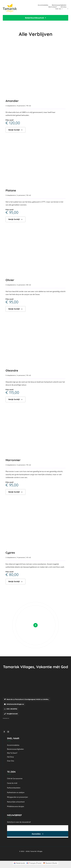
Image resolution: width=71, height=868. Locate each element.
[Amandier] (35, 52)
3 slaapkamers (11, 106)
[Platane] (35, 142)
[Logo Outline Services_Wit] (7, 719)
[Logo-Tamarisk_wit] (14, 681)
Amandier (12, 101)
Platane (11, 190)
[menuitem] (67, 9)
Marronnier (13, 460)
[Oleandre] (35, 322)
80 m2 (29, 285)
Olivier (10, 280)
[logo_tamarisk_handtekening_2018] (10, 4)
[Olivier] (35, 231)
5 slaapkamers (11, 375)
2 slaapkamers (11, 557)
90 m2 (29, 106)
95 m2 (29, 375)
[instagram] (8, 732)
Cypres (10, 553)
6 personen (21, 195)
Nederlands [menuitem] (21, 863)
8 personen (21, 106)
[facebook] (4, 732)
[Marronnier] (35, 411)
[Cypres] (35, 504)
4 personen (21, 557)
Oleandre (12, 370)
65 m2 (29, 557)
